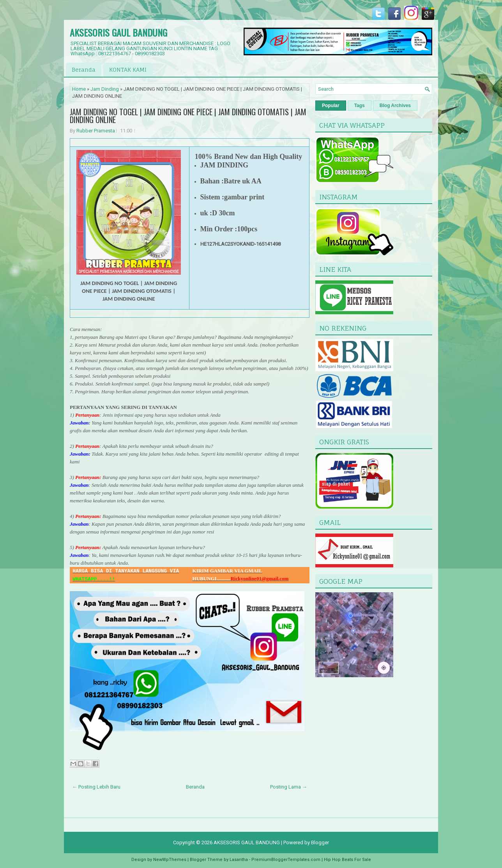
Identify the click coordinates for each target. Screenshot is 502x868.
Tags (360, 106)
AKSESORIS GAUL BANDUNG (118, 32)
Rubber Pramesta (96, 131)
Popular (331, 106)
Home (79, 89)
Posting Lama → (289, 787)
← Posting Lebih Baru (96, 787)
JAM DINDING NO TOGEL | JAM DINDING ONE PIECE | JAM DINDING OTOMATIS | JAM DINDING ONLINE (188, 116)
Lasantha (239, 860)
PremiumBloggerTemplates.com (286, 860)
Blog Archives (395, 106)
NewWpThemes (170, 860)
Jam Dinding (105, 89)
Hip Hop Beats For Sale (347, 860)
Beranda (84, 70)
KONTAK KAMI (128, 70)
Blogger (320, 842)
